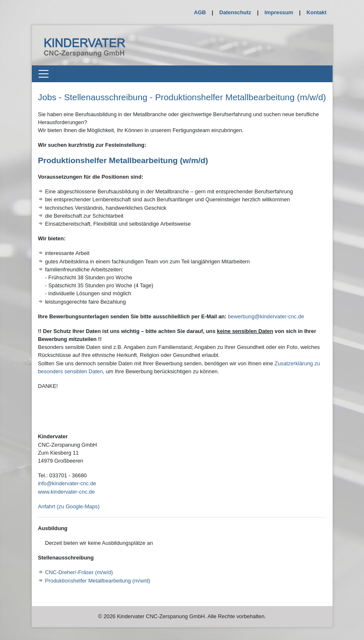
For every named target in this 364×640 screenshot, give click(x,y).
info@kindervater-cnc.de (67, 483)
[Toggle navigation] (44, 74)
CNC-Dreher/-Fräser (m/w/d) (79, 572)
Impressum (279, 12)
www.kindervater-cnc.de (67, 492)
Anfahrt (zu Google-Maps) (69, 506)
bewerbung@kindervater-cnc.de (266, 316)
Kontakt (317, 12)
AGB (200, 12)
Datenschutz (235, 12)
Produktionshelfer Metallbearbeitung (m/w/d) (98, 581)
